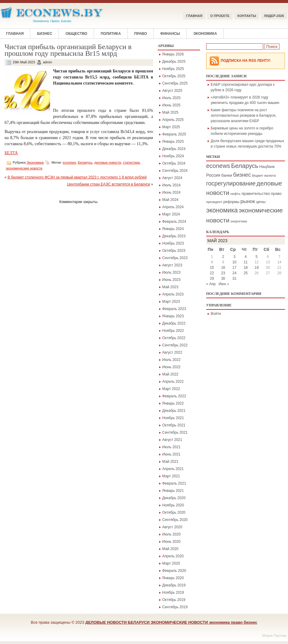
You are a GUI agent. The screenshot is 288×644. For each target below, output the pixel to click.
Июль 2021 (171, 447)
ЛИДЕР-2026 (274, 16)
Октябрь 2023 (174, 251)
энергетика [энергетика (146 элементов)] (239, 221)
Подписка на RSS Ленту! (246, 61)
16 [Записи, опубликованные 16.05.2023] (223, 268)
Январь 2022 (173, 403)
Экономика (205, 34)
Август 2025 (172, 91)
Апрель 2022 (173, 382)
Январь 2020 (173, 578)
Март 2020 (171, 563)
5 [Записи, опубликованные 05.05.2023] (257, 257)
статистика (131, 162)
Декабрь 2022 (174, 323)
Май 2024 (170, 200)
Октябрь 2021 (174, 425)
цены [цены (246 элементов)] (261, 202)
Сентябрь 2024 (175, 171)
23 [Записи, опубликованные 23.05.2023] (223, 273)
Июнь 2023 (171, 280)
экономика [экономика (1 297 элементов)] (222, 210)
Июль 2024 (171, 185)
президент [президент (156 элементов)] (214, 202)
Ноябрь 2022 (173, 331)
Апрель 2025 (173, 120)
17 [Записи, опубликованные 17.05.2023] (234, 268)
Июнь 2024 (171, 192)
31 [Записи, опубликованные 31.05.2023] (234, 279)
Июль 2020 (171, 534)
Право (141, 34)
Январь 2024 (173, 229)
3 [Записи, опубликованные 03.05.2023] (234, 257)
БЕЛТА (11, 153)
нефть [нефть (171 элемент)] (235, 194)
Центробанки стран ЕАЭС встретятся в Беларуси (109, 184)
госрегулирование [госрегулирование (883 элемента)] (231, 183)
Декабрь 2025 (174, 62)
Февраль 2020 (174, 571)
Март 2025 (171, 127)
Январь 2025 (173, 142)
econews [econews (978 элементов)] (218, 166)
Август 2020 (172, 527)
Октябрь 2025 (174, 76)
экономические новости (24, 168)
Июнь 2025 (171, 105)
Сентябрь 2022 (175, 345)
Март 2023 (171, 302)
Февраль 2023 (174, 309)
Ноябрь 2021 (173, 418)
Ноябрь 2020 (173, 505)
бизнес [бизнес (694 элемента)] (242, 175)
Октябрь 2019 (174, 600)
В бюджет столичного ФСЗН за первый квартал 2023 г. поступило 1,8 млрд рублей (77, 177)
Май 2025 (170, 112)
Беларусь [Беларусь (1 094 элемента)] (245, 166)
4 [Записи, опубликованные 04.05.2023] (246, 257)
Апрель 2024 (173, 207)
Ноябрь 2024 (173, 156)
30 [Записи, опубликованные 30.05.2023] (223, 279)
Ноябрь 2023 (173, 243)
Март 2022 (171, 389)
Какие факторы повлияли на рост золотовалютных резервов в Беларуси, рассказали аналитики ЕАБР (244, 115)
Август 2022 (172, 352)
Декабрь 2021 (174, 411)
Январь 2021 (173, 491)
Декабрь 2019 (174, 585)
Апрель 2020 (173, 556)
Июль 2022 (171, 360)
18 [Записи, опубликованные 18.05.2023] (246, 268)
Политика (111, 34)
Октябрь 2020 (174, 512)
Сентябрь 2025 (175, 83)
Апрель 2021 (173, 469)
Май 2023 (170, 287)
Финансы (170, 34)
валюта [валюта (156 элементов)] (270, 175)
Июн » (224, 284)
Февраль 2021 (174, 483)
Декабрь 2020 (174, 498)
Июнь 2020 (171, 542)
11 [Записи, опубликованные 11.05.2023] (246, 262)
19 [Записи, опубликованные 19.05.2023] (257, 268)
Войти (216, 314)
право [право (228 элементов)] (276, 194)
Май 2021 (170, 462)
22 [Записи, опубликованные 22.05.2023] (212, 273)
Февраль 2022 (174, 396)
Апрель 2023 (173, 294)
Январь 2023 (173, 316)
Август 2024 (172, 178)
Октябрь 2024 (174, 163)
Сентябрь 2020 (175, 520)
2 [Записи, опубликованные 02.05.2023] (223, 257)
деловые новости (108, 162)
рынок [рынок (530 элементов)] (248, 201)
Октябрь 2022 (174, 338)
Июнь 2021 (171, 454)
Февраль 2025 (174, 134)
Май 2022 (170, 374)
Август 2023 (172, 265)
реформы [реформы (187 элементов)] (231, 202)
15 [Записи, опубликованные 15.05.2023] (212, 268)
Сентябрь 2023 (175, 258)
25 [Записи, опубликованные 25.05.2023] (246, 273)
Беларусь (85, 162)
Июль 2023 (171, 272)
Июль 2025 (171, 98)
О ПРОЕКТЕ (220, 16)
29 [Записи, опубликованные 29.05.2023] (212, 279)
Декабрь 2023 (174, 236)
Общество (76, 34)
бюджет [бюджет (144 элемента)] (258, 175)
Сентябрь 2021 (175, 432)
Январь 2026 (173, 54)
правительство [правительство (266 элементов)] (256, 194)
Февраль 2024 (174, 222)
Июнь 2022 (171, 367)
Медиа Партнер (274, 636)
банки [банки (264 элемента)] (227, 175)
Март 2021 (171, 476)
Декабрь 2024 (174, 149)
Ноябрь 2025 (173, 69)
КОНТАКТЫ (247, 16)
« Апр (211, 284)
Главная (194, 16)
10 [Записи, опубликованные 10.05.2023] (234, 262)
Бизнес (45, 34)
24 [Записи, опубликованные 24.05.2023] (234, 273)
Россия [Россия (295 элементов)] (213, 175)
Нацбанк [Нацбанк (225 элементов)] (267, 167)
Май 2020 (170, 549)
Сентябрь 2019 (175, 607)
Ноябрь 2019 (173, 592)
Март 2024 (171, 214)
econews (69, 162)
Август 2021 (172, 440)
